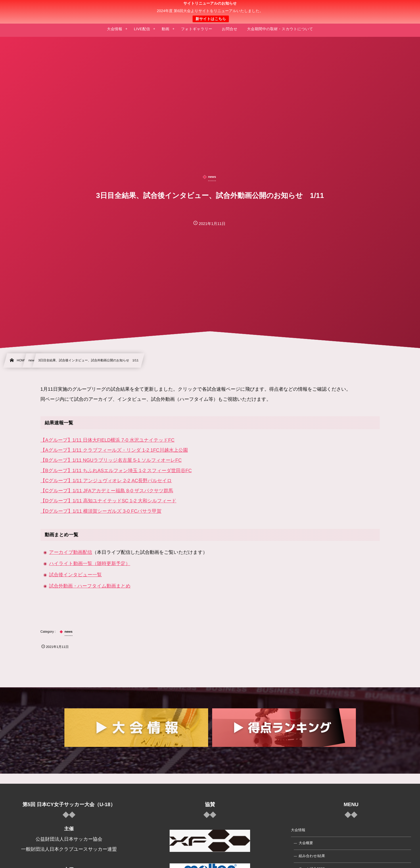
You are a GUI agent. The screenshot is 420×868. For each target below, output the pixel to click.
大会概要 (306, 843)
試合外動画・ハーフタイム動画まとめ (90, 586)
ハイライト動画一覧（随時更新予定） (90, 564)
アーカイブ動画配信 (71, 552)
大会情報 (298, 830)
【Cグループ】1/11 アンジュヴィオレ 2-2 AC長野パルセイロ (106, 481)
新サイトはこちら (211, 19)
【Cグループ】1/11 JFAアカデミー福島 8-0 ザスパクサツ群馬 (107, 491)
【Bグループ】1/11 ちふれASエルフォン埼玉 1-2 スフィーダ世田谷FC (116, 471)
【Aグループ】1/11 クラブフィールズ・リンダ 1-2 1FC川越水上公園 (114, 450)
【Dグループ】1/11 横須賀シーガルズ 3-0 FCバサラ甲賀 (101, 511)
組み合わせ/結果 (312, 856)
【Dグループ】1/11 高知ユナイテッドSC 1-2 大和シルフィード (109, 501)
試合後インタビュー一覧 (75, 575)
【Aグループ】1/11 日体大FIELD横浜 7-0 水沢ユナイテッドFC (108, 440)
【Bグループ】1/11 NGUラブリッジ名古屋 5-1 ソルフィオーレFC (111, 460)
